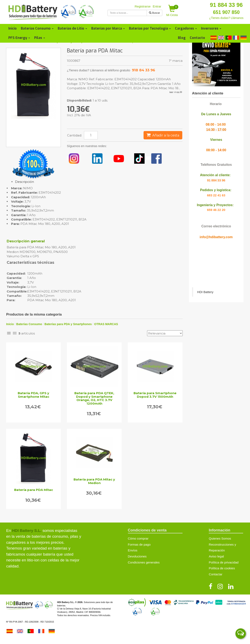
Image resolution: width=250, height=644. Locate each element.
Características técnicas (30, 263)
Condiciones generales (144, 562)
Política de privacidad (224, 562)
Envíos (133, 550)
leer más (176, 92)
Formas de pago (139, 544)
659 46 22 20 (216, 210)
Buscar (154, 13)
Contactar (216, 574)
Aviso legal (216, 556)
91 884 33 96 (226, 5)
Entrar (157, 6)
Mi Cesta (172, 11)
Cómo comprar (138, 538)
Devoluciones (137, 556)
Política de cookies (222, 568)
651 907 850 (226, 12)
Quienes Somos (220, 538)
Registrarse (143, 6)
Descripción (24, 182)
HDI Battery (205, 292)
